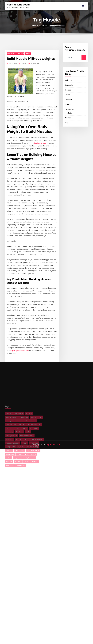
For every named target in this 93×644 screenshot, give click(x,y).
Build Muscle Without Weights (50, 28)
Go (84, 62)
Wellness (68, 133)
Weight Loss (69, 124)
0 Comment (35, 141)
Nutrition (68, 119)
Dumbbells (69, 100)
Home (34, 28)
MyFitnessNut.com (18, 5)
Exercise (21, 131)
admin (24, 141)
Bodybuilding (12, 131)
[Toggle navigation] (83, 6)
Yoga (67, 138)
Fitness (28, 131)
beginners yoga (40, 220)
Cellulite (69, 128)
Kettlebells (69, 114)
